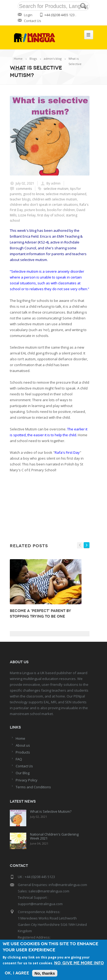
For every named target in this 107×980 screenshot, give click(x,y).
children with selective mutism (55, 199)
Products (23, 752)
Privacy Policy (27, 780)
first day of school (51, 215)
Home (18, 59)
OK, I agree (17, 973)
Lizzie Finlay (27, 215)
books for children (61, 210)
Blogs (33, 59)
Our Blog (23, 773)
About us (23, 745)
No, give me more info (79, 963)
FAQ (19, 759)
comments (24, 189)
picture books (35, 210)
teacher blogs (20, 199)
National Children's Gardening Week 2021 (54, 836)
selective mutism (56, 189)
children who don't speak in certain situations (44, 205)
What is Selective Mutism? (51, 811)
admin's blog (53, 59)
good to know (34, 194)
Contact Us (33, 21)
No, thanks (45, 973)
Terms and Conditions (33, 787)
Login (28, 15)
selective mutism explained (66, 194)
